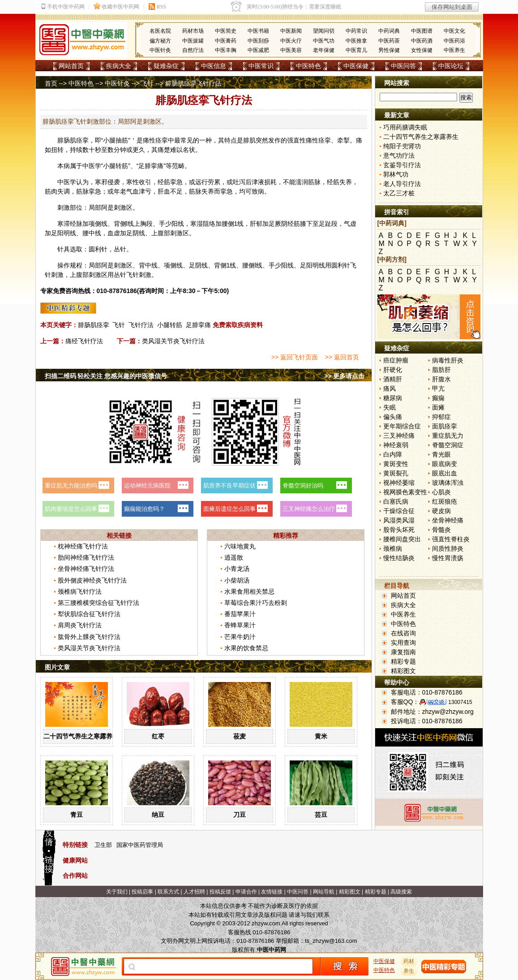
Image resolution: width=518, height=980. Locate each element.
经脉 (76, 224)
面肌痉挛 (445, 426)
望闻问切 (324, 31)
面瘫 (438, 407)
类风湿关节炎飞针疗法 (173, 341)
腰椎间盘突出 (402, 539)
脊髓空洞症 (448, 445)
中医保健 (356, 66)
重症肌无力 (448, 436)
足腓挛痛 (198, 325)
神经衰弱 (396, 445)
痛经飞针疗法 (84, 341)
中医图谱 (422, 31)
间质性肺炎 (448, 548)
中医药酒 (422, 41)
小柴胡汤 (237, 580)
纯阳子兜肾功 (402, 146)
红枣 (158, 736)
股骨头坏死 (399, 530)
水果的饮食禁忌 (246, 648)
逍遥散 (234, 557)
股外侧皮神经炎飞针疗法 (92, 580)
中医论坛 (451, 66)
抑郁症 (441, 417)
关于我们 (117, 892)
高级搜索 (401, 892)
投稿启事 (142, 892)
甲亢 (438, 389)
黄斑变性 (396, 464)
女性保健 (422, 50)
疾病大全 (119, 66)
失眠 (390, 407)
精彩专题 (403, 661)
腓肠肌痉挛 (94, 325)
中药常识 (356, 31)
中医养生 (454, 50)
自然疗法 (193, 50)
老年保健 (324, 50)
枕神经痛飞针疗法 (83, 546)
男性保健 (389, 50)
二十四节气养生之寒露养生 (81, 736)
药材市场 (193, 31)
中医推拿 (356, 41)
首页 (51, 83)
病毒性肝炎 (448, 360)
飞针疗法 (141, 325)
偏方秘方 (160, 41)
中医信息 (214, 66)
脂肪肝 (441, 370)
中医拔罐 (193, 41)
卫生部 (103, 845)
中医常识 (261, 66)
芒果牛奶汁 (240, 637)
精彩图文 (403, 671)
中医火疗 (291, 41)
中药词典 (389, 31)
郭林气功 (396, 174)
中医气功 (324, 41)
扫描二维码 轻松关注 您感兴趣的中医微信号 (106, 376)
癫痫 (438, 398)
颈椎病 (393, 548)
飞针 (147, 83)
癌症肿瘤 (396, 360)
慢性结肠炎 (399, 558)
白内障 (393, 454)
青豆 (77, 815)
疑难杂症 (166, 66)
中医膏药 (226, 41)
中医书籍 (258, 31)
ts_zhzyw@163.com (331, 941)
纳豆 (158, 815)
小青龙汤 (237, 569)
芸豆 (321, 815)
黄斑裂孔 (396, 473)
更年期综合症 (402, 426)
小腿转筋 (170, 325)
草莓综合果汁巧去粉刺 (256, 603)
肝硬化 (393, 370)
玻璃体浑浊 (448, 483)
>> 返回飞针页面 (295, 357)
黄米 (321, 736)
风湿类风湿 (399, 520)
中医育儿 (356, 50)
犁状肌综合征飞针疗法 (89, 614)
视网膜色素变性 (405, 492)
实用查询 (403, 643)
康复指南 (403, 652)
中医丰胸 (226, 50)
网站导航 (324, 892)
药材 (409, 961)
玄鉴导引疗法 (402, 165)
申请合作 (246, 892)
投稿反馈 (220, 892)
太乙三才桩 (399, 193)
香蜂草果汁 (240, 625)
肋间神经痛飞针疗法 (86, 557)
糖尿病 (393, 398)
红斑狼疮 (445, 501)
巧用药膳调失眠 (405, 127)
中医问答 (403, 66)
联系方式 (168, 892)
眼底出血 (445, 473)
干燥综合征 (399, 511)
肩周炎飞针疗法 (80, 625)
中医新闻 (291, 31)
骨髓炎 (441, 530)
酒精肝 (393, 379)
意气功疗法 (399, 155)
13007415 (460, 702)
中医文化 (454, 31)
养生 (409, 971)
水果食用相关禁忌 (249, 591)
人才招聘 (194, 892)
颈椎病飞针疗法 (80, 591)
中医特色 (308, 66)
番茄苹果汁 (240, 614)
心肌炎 (441, 492)
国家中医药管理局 (140, 845)
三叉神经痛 (399, 436)
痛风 (390, 389)
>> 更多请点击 (344, 376)
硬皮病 (441, 511)
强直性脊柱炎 (451, 539)
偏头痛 (393, 417)
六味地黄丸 (240, 546)
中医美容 (291, 50)
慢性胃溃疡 (448, 558)
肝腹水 (441, 379)
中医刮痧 (258, 41)
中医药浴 (454, 41)
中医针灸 (160, 50)
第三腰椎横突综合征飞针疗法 (98, 603)
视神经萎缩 (399, 483)
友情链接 (272, 892)
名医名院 (160, 31)
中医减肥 (258, 50)
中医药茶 (389, 41)
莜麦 (240, 736)
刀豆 (240, 815)
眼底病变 (445, 464)
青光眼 (441, 454)
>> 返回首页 (342, 357)
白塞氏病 (396, 501)
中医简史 (226, 31)
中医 (89, 166)
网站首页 (71, 66)
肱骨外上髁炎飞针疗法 (89, 637)
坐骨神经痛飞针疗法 (86, 569)
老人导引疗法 (402, 184)
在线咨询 (403, 633)
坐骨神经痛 (448, 520)
